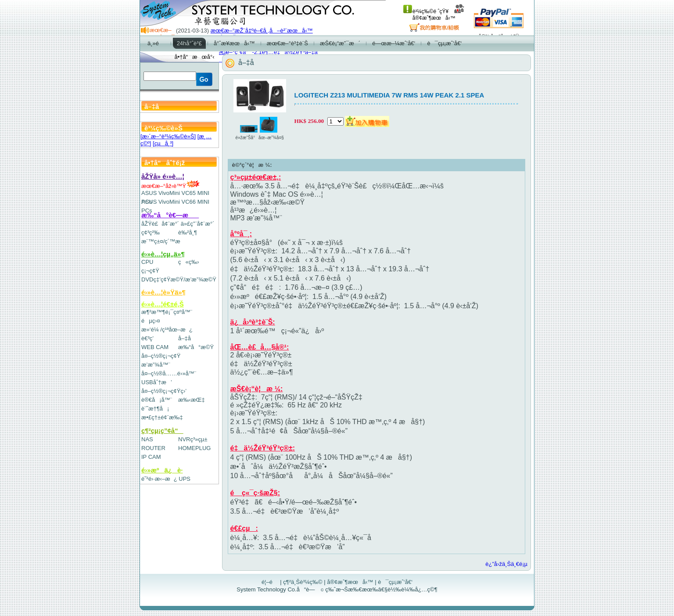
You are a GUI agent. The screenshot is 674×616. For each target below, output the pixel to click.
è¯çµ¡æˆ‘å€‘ (395, 582)
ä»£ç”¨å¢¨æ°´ (198, 224)
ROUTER (153, 448)
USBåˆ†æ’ (156, 382)
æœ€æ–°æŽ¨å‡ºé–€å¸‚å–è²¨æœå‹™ (262, 31)
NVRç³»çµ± (193, 439)
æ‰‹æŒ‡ (192, 400)
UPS (185, 479)
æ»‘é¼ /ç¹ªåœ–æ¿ (167, 330)
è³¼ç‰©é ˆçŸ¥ (426, 11)
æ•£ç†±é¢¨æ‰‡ (162, 417)
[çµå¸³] (163, 143)
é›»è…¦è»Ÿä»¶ (163, 292)
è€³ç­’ (147, 338)
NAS (147, 439)
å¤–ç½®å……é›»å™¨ (169, 373)
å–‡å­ (187, 338)
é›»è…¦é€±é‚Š (163, 304)
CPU (147, 262)
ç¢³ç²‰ (151, 232)
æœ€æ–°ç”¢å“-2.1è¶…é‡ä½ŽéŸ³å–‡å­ (266, 52)
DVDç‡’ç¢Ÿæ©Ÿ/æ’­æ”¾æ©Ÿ (179, 279)
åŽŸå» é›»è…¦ (163, 176)
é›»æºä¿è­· (162, 470)
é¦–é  (270, 582)
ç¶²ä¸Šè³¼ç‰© (303, 582)
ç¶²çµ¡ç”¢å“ (162, 430)
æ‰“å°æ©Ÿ (196, 347)
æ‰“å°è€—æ (170, 215)
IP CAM (151, 457)
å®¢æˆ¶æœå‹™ (439, 15)
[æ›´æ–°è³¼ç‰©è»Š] (168, 136)
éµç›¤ (151, 321)
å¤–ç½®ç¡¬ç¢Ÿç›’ (164, 391)
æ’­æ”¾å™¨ (156, 365)
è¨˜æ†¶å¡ (155, 409)
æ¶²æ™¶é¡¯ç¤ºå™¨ (167, 312)
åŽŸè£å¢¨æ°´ (160, 224)
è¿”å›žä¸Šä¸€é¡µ (506, 564)
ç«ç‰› (189, 262)
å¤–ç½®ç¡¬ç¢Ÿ (161, 356)
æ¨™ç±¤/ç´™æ (165, 241)
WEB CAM (155, 347)
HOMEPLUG (194, 448)
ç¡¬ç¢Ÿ (150, 271)
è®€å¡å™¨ (157, 400)
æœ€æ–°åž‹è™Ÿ (170, 186)
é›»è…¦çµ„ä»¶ (163, 254)
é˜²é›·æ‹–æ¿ (159, 479)
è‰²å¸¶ (188, 232)
